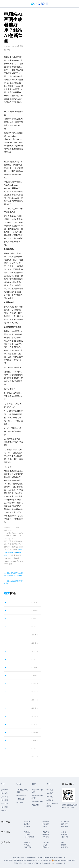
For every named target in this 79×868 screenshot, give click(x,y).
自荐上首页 (20, 799)
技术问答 (5, 793)
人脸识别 (27, 832)
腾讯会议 (46, 832)
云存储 (45, 826)
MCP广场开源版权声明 (52, 805)
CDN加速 (27, 834)
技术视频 (5, 800)
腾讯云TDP (35, 805)
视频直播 (64, 826)
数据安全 (27, 842)
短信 (63, 842)
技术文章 (5, 790)
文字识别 (27, 845)
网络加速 (46, 824)
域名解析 (27, 826)
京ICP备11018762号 (58, 863)
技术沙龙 (5, 797)
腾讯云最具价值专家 (37, 791)
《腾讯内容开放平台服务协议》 (13, 552)
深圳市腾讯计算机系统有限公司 (15, 860)
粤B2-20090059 (46, 860)
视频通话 (46, 834)
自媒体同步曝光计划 (22, 791)
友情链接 (50, 800)
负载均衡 (46, 842)
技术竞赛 (20, 803)
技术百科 (5, 807)
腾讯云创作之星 (37, 801)
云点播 (45, 845)
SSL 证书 (46, 837)
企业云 (64, 832)
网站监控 (46, 847)
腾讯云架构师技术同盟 (37, 797)
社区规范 (50, 790)
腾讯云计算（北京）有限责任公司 (26, 863)
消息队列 (27, 824)
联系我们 (50, 797)
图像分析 (64, 834)
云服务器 (46, 822)
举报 (20, 46)
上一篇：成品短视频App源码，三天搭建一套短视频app (13, 575)
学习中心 (5, 804)
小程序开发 (28, 847)
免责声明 (50, 793)
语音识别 (64, 837)
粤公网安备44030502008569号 (65, 860)
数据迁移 (64, 847)
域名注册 (27, 822)
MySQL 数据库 (29, 837)
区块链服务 (65, 822)
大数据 (64, 845)
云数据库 (64, 824)
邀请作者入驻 (21, 796)
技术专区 (5, 811)
